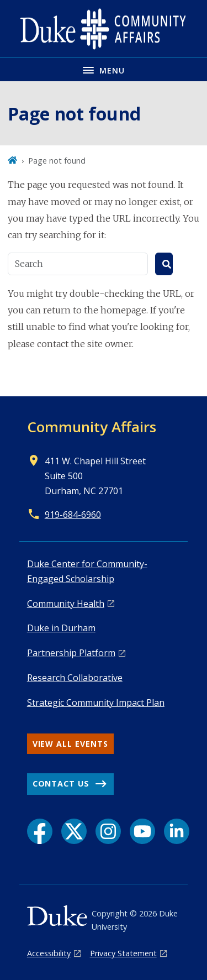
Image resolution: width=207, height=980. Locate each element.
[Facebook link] (40, 831)
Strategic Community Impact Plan (96, 703)
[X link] (74, 831)
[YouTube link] (142, 831)
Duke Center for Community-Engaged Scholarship (87, 571)
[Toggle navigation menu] (104, 69)
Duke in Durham (61, 628)
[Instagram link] (108, 831)
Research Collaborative (75, 678)
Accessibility (49, 953)
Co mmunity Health (66, 604)
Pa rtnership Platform (71, 653)
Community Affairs (92, 427)
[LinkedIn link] (177, 831)
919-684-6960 (73, 515)
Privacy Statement (123, 953)
